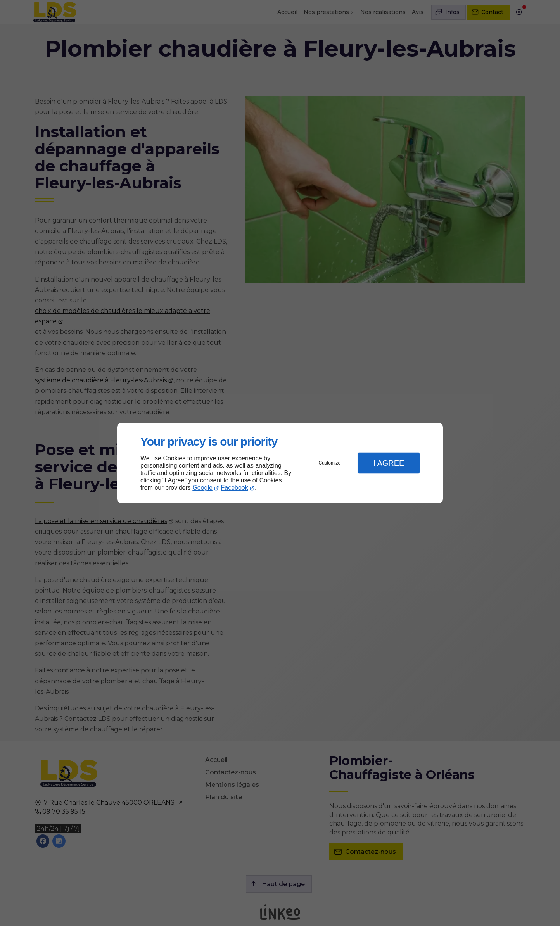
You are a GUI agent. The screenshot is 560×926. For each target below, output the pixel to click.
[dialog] (280, 463)
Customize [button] (330, 463)
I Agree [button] (389, 463)
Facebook (235, 488)
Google (202, 488)
